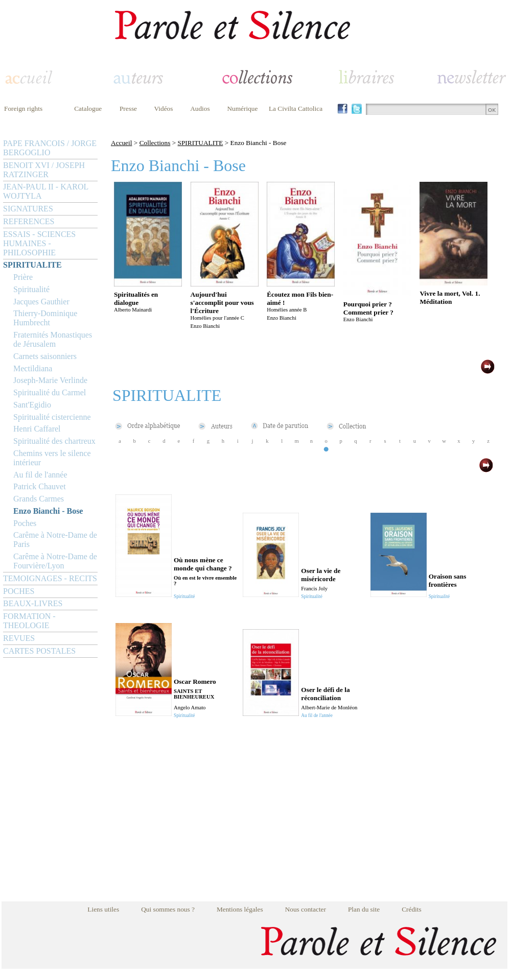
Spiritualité (31, 289)
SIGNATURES (28, 209)
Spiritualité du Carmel (50, 392)
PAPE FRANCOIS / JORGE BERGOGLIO (50, 148)
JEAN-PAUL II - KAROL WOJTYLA (46, 191)
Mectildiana (33, 368)
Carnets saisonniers (45, 356)
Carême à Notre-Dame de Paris (55, 540)
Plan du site (364, 909)
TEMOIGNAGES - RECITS (50, 578)
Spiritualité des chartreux (54, 441)
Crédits (412, 909)
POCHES (19, 591)
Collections (155, 143)
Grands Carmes (39, 499)
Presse (128, 109)
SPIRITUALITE (32, 265)
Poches (25, 523)
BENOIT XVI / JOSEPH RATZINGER (44, 170)
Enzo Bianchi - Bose (48, 511)
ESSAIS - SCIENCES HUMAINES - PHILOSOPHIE (39, 243)
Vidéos (164, 109)
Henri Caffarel (37, 429)
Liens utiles (103, 909)
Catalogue (88, 109)
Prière (23, 277)
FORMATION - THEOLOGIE (29, 621)
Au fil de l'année (40, 475)
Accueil (121, 143)
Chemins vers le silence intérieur (52, 458)
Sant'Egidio (32, 405)
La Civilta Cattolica (296, 109)
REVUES (19, 638)
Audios (200, 109)
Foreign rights (23, 109)
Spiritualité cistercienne (52, 417)
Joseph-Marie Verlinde (50, 380)
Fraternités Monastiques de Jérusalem (53, 339)
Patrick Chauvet (40, 486)
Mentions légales (240, 909)
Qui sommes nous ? (168, 909)
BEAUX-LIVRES (33, 603)
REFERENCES (29, 221)
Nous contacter (306, 909)
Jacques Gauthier (41, 302)
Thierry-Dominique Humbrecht (45, 318)
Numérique (242, 109)
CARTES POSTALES (39, 651)
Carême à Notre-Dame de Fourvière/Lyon (55, 561)
